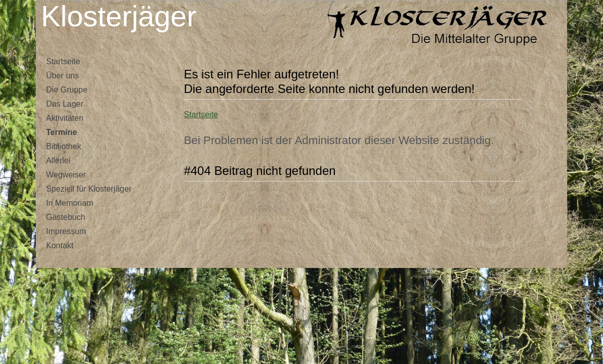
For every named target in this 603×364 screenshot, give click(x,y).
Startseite (63, 61)
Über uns (62, 76)
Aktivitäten (65, 118)
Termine (61, 132)
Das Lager (65, 104)
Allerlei (58, 161)
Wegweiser (66, 175)
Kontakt (60, 245)
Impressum (66, 231)
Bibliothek (63, 146)
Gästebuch (66, 217)
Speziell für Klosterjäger (89, 189)
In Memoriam (70, 203)
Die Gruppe (67, 90)
